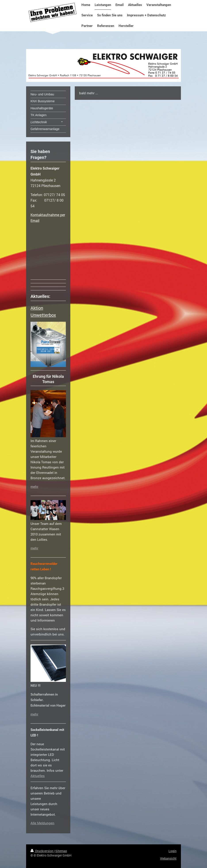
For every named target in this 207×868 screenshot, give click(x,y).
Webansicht (168, 858)
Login (172, 851)
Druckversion (42, 851)
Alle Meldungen (42, 823)
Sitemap (61, 851)
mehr (34, 486)
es (43, 776)
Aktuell (36, 776)
